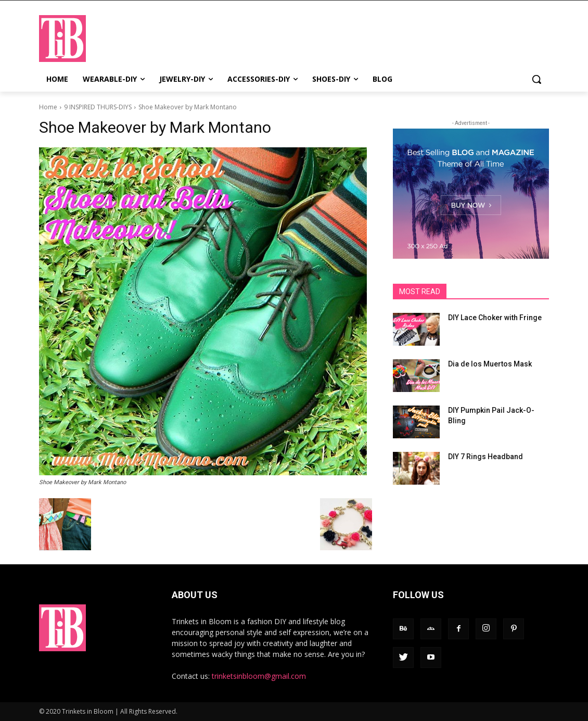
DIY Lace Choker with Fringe (495, 318)
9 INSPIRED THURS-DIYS (98, 107)
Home (48, 107)
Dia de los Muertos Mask (490, 364)
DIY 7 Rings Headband (485, 457)
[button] (536, 79)
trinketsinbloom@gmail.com (259, 676)
